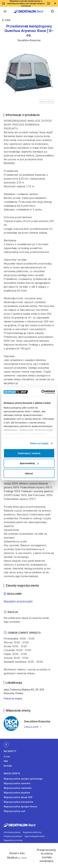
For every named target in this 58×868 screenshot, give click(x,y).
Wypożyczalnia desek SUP (18, 797)
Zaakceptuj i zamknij (29, 453)
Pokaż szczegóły (39, 443)
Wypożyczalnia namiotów (18, 788)
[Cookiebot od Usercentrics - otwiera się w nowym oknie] (42, 392)
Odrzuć (29, 473)
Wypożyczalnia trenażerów (18, 802)
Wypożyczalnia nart (14, 811)
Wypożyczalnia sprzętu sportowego (23, 779)
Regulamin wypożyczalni (18, 601)
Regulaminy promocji (13, 840)
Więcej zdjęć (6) (47, 102)
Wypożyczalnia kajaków (17, 793)
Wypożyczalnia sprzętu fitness (20, 806)
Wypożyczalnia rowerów (17, 783)
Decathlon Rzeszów (29, 40)
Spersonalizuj (29, 463)
